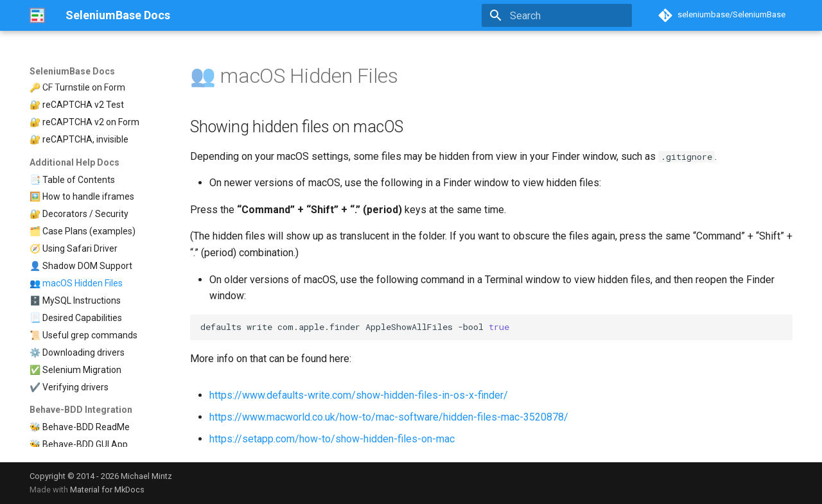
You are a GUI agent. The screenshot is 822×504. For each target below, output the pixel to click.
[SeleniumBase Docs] (37, 15)
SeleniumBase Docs (72, 71)
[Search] (557, 15)
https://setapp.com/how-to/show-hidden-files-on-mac (332, 439)
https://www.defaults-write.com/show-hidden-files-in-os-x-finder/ (359, 395)
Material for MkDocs (107, 490)
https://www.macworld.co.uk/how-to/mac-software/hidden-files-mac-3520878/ (389, 417)
